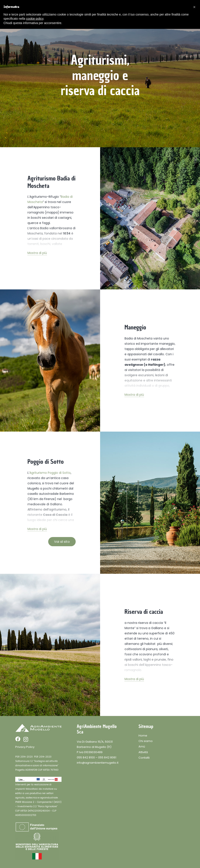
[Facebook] (18, 739)
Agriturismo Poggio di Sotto (50, 473)
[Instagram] (26, 739)
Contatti (144, 758)
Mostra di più (37, 253)
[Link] (38, 728)
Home (143, 736)
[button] (194, 7)
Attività (143, 752)
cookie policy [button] (35, 19)
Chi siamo (146, 741)
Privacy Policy (25, 747)
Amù (142, 746)
